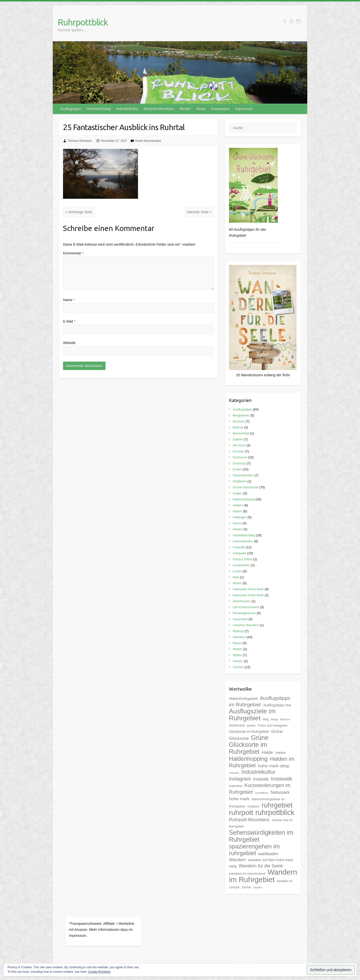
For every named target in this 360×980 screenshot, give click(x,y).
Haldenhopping (244, 499)
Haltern (238, 505)
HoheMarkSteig (99, 109)
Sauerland (240, 619)
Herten (238, 529)
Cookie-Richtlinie (99, 972)
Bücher (185, 109)
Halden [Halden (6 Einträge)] (280, 753)
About (201, 109)
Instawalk (239, 553)
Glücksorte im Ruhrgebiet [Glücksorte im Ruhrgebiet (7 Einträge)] (249, 732)
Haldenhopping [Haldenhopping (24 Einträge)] (248, 759)
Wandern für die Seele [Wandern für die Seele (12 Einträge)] (261, 866)
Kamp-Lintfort (242, 559)
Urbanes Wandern (246, 625)
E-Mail (69, 321)
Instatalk (239, 547)
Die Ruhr (239, 445)
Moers (237, 583)
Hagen (237, 493)
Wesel (237, 643)
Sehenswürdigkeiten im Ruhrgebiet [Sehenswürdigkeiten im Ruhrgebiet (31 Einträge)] (261, 836)
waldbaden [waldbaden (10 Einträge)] (268, 854)
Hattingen (240, 517)
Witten (237, 655)
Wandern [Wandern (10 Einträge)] (237, 860)
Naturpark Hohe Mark (248, 589)
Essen (237, 469)
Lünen (237, 571)
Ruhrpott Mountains (159, 109)
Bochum (239, 421)
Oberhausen (242, 601)
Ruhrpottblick (83, 22)
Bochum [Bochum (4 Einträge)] (285, 719)
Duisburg (239, 463)
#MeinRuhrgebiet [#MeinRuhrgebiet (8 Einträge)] (243, 698)
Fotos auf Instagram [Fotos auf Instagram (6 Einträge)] (272, 725)
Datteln (238, 439)
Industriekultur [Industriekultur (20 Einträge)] (258, 772)
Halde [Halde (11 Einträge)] (267, 752)
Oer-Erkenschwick (246, 607)
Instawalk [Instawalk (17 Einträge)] (281, 779)
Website (69, 343)
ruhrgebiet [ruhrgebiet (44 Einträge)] (277, 805)
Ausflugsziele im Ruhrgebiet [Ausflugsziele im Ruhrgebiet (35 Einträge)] (252, 715)
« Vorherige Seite (79, 212)
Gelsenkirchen (243, 475)
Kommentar (73, 253)
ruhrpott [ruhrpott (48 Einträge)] (241, 813)
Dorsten (238, 451)
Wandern (239, 637)
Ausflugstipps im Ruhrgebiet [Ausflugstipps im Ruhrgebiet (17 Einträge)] (260, 701)
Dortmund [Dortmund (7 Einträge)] (237, 725)
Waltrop (238, 631)
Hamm (237, 511)
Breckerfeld (241, 433)
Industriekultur (127, 109)
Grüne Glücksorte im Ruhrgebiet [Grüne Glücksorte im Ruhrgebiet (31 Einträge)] (249, 745)
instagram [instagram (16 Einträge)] (240, 779)
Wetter (237, 649)
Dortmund (240, 457)
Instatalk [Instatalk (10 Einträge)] (261, 779)
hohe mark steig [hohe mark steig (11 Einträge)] (273, 766)
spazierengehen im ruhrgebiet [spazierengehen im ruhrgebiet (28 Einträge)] (254, 850)
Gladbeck (240, 481)
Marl (236, 577)
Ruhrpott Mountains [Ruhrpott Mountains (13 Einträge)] (249, 820)
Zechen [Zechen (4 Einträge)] (257, 887)
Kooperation (220, 109)
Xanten (238, 661)
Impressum (244, 109)
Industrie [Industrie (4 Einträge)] (234, 773)
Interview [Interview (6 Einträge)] (236, 786)
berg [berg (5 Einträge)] (266, 719)
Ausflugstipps (71, 109)
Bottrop (238, 427)
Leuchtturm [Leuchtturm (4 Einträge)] (262, 793)
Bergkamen (241, 415)
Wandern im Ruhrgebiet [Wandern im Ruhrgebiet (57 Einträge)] (263, 876)
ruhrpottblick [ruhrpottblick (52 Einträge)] (275, 812)
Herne (237, 523)
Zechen (238, 667)
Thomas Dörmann (80, 141)
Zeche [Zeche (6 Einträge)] (246, 887)
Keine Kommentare (148, 141)
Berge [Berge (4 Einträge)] (274, 719)
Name (69, 300)
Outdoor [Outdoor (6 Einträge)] (253, 806)
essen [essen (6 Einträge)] (251, 725)
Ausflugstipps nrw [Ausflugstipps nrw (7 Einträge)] (277, 705)
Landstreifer (241, 565)
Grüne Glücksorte (245, 487)
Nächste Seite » (199, 212)
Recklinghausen (244, 613)
